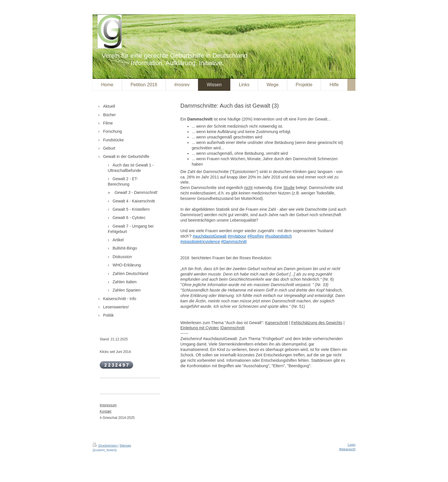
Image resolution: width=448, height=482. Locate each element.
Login (352, 445)
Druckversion (105, 445)
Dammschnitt (233, 328)
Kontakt (106, 411)
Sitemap (125, 445)
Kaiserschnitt (277, 323)
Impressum (108, 405)
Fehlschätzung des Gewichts (317, 323)
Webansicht (347, 449)
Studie (289, 188)
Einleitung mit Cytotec (200, 328)
